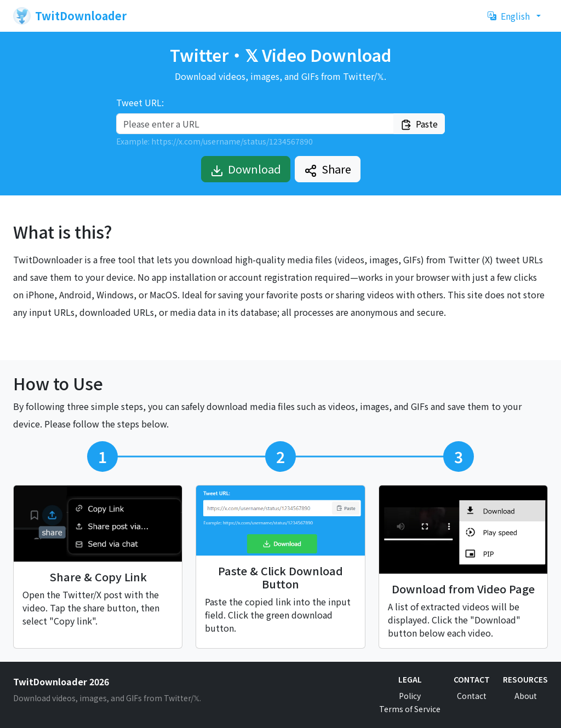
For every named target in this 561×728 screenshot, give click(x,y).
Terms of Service (410, 709)
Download (246, 169)
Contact (472, 696)
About (526, 696)
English (509, 16)
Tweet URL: (140, 102)
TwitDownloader (70, 16)
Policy (410, 696)
